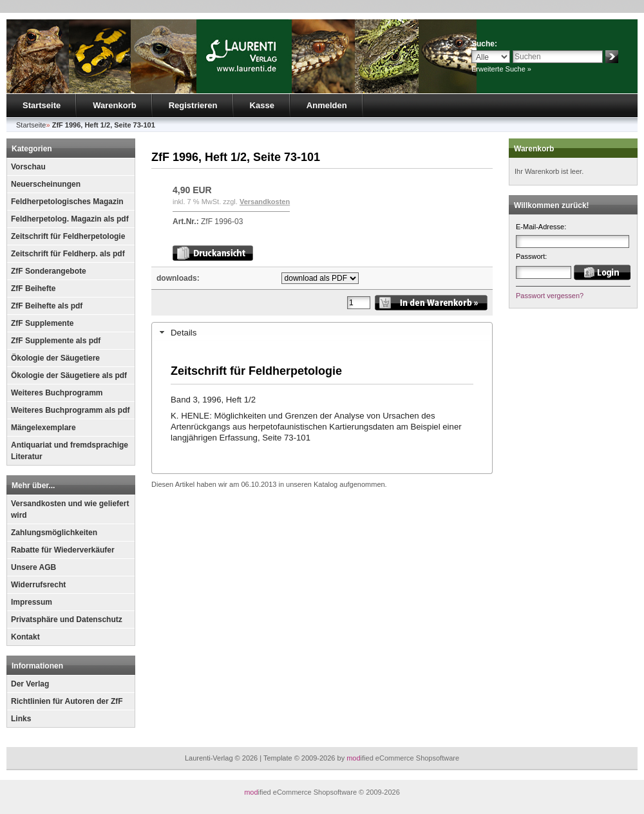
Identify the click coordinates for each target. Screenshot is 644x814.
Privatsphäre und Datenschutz (67, 620)
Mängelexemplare (43, 428)
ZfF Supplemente (42, 323)
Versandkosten (265, 202)
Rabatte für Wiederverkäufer (63, 550)
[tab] (322, 332)
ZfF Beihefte (33, 289)
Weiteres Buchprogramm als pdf (71, 410)
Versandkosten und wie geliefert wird (70, 509)
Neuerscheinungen (46, 184)
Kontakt (25, 637)
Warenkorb (114, 105)
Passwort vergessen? (550, 296)
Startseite (42, 105)
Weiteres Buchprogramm (57, 393)
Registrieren (193, 105)
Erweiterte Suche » (501, 69)
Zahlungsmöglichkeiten (54, 533)
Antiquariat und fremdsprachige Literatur (70, 451)
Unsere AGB (33, 567)
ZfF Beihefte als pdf (47, 306)
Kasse (262, 105)
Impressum (32, 602)
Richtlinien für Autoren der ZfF (67, 701)
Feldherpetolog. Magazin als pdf (70, 219)
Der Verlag (30, 684)
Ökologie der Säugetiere (55, 358)
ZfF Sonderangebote (49, 271)
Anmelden (327, 105)
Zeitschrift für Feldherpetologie (68, 236)
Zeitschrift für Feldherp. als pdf (68, 254)
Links (21, 719)
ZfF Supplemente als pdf (56, 341)
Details (184, 333)
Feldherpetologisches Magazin (67, 202)
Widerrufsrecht (38, 585)
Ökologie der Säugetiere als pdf (69, 375)
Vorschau (28, 167)
